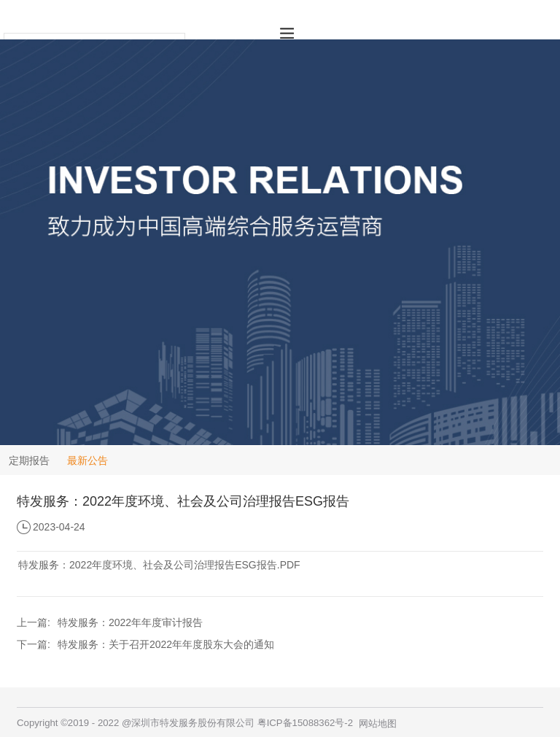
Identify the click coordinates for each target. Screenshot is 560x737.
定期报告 (29, 460)
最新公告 (87, 460)
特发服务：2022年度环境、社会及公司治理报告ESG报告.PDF (159, 565)
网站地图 (378, 724)
